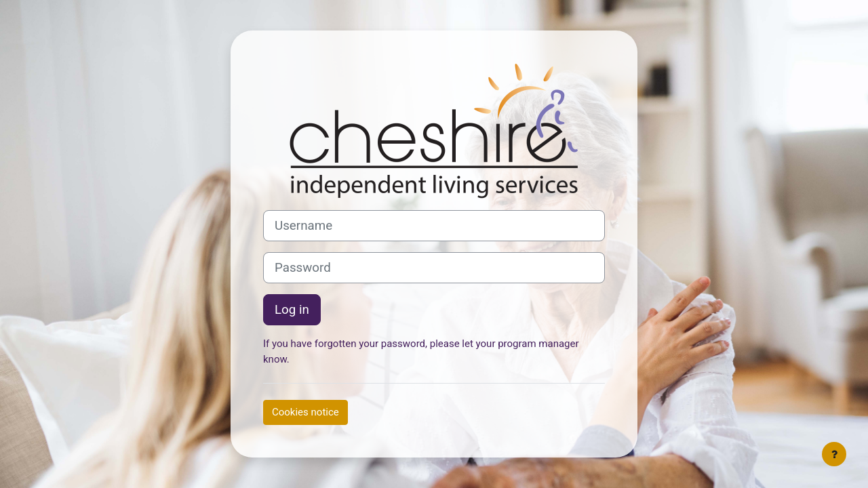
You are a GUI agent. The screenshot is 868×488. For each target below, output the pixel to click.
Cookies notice (305, 412)
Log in (292, 310)
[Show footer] (834, 454)
